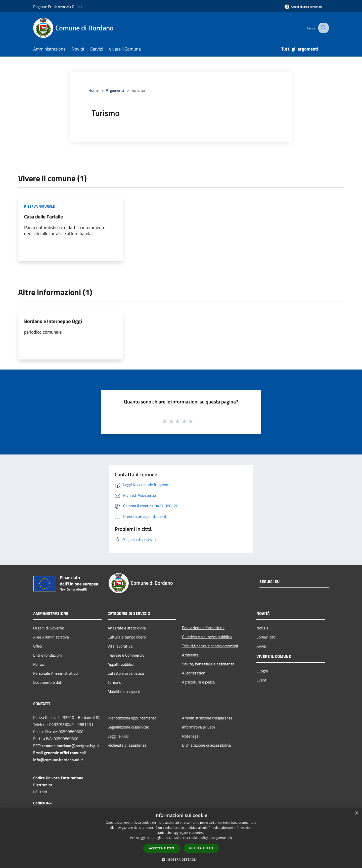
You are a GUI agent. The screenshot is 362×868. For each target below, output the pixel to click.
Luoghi (262, 671)
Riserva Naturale (39, 206)
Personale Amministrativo (55, 673)
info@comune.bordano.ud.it (58, 760)
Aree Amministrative (51, 637)
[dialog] (181, 838)
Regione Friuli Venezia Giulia (57, 7)
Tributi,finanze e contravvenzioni (210, 646)
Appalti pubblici (121, 664)
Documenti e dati (48, 682)
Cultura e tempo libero (127, 637)
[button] (181, 859)
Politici (39, 664)
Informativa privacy (199, 727)
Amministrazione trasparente (207, 718)
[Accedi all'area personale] (303, 7)
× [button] (356, 813)
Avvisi (262, 646)
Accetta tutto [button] (162, 848)
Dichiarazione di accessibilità (206, 745)
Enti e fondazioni (48, 655)
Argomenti (115, 90)
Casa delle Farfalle (43, 217)
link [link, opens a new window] (229, 838)
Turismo (114, 682)
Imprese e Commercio (126, 655)
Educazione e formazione (203, 628)
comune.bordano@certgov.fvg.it (70, 746)
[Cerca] (323, 28)
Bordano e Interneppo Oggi (53, 321)
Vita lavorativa (120, 646)
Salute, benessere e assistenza (208, 664)
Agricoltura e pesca (198, 682)
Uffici (38, 646)
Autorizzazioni (194, 673)
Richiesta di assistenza (127, 745)
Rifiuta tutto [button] (201, 848)
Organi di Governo (49, 628)
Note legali (191, 736)
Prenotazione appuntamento (132, 718)
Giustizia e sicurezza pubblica (207, 637)
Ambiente (190, 655)
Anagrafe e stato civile (127, 628)
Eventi (262, 680)
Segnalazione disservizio (128, 727)
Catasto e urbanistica (126, 673)
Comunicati (266, 637)
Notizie (262, 628)
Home (94, 90)
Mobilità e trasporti (124, 691)
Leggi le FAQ (118, 736)
